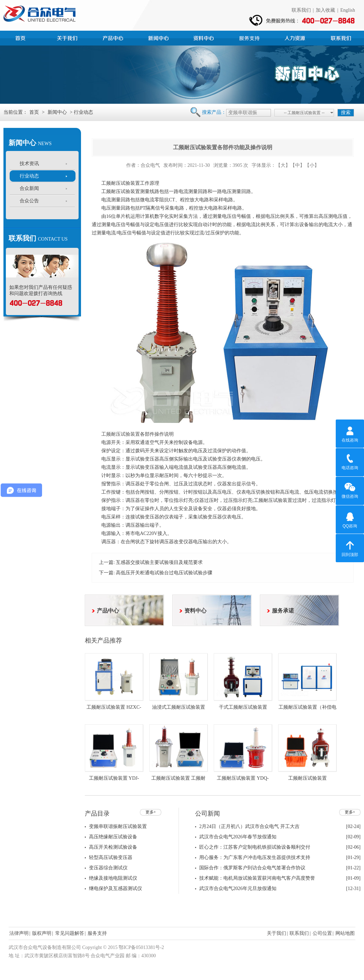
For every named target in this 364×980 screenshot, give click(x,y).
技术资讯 (29, 164)
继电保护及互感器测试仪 (115, 888)
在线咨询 (350, 433)
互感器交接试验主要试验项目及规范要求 (159, 562)
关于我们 (276, 933)
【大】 (283, 165)
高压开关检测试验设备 (113, 847)
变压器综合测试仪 (108, 868)
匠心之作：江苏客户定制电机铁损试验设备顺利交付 (255, 847)
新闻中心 (159, 37)
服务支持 (250, 37)
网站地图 (345, 933)
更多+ (151, 812)
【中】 (297, 165)
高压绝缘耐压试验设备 (113, 837)
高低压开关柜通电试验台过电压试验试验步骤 (164, 573)
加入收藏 (325, 10)
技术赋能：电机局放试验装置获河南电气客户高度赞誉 (257, 878)
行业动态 (29, 176)
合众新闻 (29, 188)
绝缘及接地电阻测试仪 (113, 878)
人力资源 (296, 37)
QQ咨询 (350, 519)
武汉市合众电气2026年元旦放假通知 (238, 888)
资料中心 (205, 37)
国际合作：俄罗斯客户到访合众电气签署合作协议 (252, 868)
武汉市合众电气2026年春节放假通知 (238, 837)
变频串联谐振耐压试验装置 (118, 826)
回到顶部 (350, 548)
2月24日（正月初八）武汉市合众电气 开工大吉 (249, 826)
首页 (23, 37)
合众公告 (29, 201)
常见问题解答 (70, 933)
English (348, 10)
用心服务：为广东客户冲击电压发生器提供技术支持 (255, 857)
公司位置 (322, 933)
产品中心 (114, 37)
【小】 (312, 165)
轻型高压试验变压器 (111, 857)
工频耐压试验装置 (121, 434)
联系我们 (301, 10)
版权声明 (42, 933)
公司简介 (68, 37)
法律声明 (19, 933)
